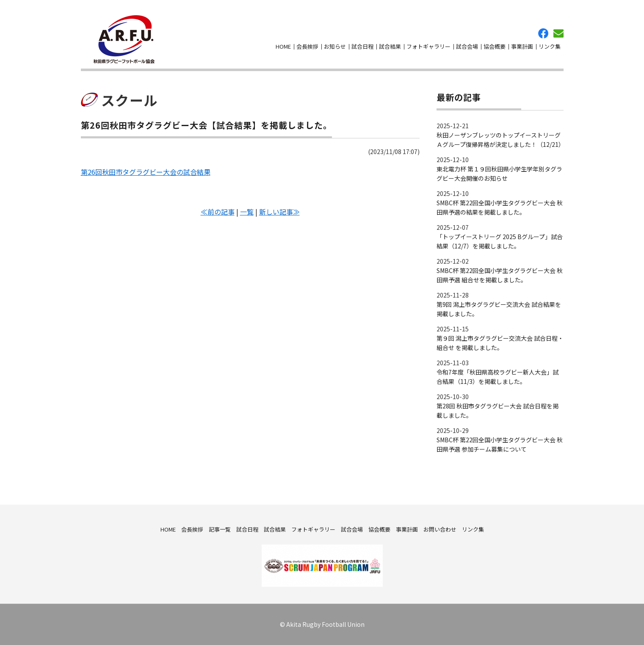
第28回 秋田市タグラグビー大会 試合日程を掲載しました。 (498, 411)
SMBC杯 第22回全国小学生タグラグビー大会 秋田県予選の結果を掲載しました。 (500, 207)
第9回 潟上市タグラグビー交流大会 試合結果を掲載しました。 (499, 309)
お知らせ (335, 46)
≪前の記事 (218, 212)
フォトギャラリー (428, 46)
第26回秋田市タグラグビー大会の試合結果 (146, 172)
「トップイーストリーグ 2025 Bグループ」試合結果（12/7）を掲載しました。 (500, 241)
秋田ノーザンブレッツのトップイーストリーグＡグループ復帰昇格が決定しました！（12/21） (500, 140)
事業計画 (522, 46)
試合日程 (362, 46)
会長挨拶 (307, 46)
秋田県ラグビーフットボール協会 (124, 39)
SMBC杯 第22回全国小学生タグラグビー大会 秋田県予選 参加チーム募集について (500, 444)
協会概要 (495, 46)
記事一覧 (220, 529)
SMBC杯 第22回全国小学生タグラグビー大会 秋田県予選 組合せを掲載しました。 (500, 275)
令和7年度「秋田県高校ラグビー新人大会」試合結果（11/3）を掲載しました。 (498, 377)
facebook (543, 33)
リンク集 (550, 46)
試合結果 (390, 46)
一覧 (247, 212)
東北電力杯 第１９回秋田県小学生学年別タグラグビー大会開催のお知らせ (499, 174)
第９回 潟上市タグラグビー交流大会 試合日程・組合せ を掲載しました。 (500, 343)
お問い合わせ (558, 33)
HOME (283, 46)
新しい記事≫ (279, 212)
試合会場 (467, 46)
